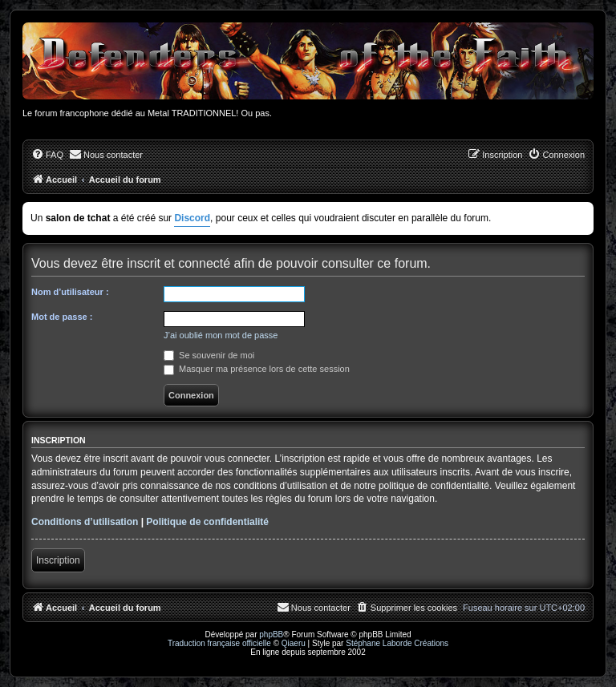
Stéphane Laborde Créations (397, 643)
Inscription (58, 560)
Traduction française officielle (219, 643)
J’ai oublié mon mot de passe (221, 335)
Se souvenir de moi (209, 355)
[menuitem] (47, 155)
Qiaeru (294, 643)
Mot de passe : (62, 317)
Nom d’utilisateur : (70, 292)
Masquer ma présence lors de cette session (257, 369)
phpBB (271, 634)
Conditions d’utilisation (85, 522)
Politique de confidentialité (207, 522)
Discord (192, 218)
